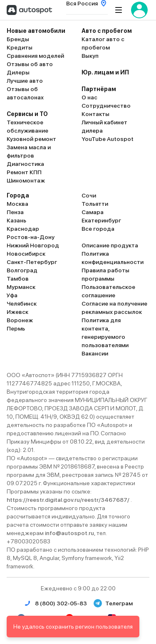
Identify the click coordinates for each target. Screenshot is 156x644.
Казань (16, 220)
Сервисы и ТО (27, 114)
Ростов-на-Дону (31, 237)
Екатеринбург (101, 220)
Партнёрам (99, 89)
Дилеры (18, 72)
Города (18, 195)
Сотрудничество (106, 106)
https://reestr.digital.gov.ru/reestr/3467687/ (69, 500)
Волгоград (22, 270)
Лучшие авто (25, 81)
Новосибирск (26, 254)
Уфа (12, 295)
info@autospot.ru (69, 533)
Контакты (95, 114)
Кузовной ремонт (31, 139)
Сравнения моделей (35, 56)
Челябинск (22, 303)
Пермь (16, 328)
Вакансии (95, 353)
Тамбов (18, 279)
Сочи (89, 195)
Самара (93, 212)
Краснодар (23, 229)
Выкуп (90, 56)
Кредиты (20, 47)
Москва (17, 204)
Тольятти (95, 204)
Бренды (18, 39)
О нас (89, 97)
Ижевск (17, 312)
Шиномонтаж (26, 180)
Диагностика (25, 164)
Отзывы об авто (30, 64)
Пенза (15, 212)
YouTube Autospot (108, 139)
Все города (98, 229)
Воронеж (20, 320)
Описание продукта (110, 245)
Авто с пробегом (107, 31)
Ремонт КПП (24, 172)
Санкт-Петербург (32, 262)
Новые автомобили (36, 31)
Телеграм (113, 603)
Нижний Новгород (33, 245)
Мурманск (21, 287)
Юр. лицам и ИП (105, 72)
